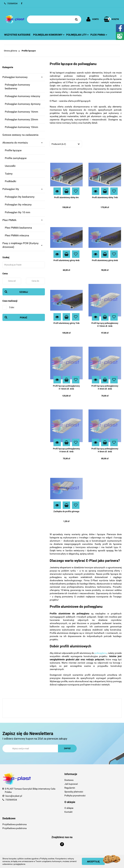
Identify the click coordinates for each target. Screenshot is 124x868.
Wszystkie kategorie (17, 35)
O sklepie (69, 808)
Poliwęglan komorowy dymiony (23, 104)
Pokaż (24, 318)
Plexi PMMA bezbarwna (18, 228)
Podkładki (10, 181)
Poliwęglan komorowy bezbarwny (17, 87)
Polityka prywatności (75, 796)
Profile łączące (13, 150)
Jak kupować (71, 784)
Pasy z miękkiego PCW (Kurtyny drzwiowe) (22, 245)
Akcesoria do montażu (22, 143)
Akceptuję (93, 862)
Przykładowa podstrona (15, 824)
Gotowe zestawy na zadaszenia (20, 135)
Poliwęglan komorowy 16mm (21, 112)
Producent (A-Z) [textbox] (59, 144)
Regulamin (70, 788)
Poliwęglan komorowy (49, 35)
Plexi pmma (99, 35)
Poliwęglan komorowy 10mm (21, 127)
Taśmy (9, 174)
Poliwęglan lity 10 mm (18, 212)
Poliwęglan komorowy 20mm (21, 119)
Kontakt (68, 812)
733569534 (11, 800)
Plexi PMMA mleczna (17, 235)
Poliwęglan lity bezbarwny (20, 197)
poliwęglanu (101, 653)
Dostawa (69, 780)
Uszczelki (10, 166)
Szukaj (24, 292)
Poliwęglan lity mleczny (18, 205)
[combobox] (66, 144)
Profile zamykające (16, 158)
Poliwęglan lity (77, 35)
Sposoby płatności (74, 792)
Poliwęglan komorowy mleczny (23, 96)
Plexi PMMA (22, 220)
